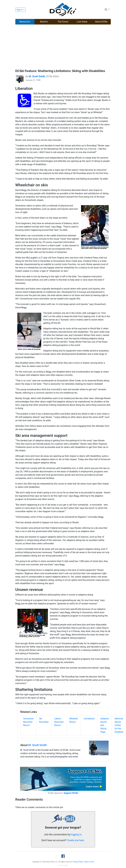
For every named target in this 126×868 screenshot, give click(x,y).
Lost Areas (82, 22)
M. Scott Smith (38, 745)
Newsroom (25, 22)
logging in (76, 835)
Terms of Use (89, 862)
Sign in (20, 10)
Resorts (44, 22)
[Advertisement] (63, 47)
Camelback (89, 719)
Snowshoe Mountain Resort (28, 722)
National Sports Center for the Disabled (119, 725)
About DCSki (101, 22)
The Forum (63, 22)
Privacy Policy (78, 862)
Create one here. (76, 840)
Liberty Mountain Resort (59, 722)
